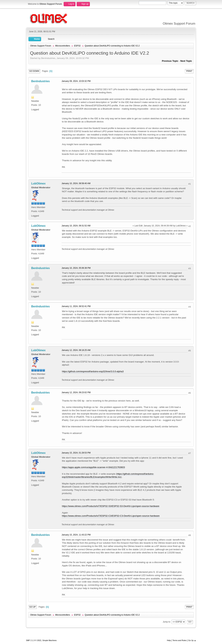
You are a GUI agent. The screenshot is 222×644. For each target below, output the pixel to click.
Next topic (186, 61)
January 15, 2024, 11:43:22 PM (76, 535)
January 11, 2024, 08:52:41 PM (76, 306)
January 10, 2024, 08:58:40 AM (76, 183)
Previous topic (170, 61)
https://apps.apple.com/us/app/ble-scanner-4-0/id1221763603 (93, 467)
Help (169, 640)
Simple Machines (49, 640)
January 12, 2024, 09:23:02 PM (76, 392)
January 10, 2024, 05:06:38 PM (76, 268)
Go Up (33, 607)
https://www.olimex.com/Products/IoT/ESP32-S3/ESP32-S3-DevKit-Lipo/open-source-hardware (111, 506)
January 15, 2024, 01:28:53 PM (76, 453)
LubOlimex (38, 183)
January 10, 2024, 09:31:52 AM (76, 226)
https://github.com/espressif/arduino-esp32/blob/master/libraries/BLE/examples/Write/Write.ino (108, 476)
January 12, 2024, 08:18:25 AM (76, 350)
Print (189, 71)
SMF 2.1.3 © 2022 (34, 640)
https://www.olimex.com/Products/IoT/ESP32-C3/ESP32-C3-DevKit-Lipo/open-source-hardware (111, 516)
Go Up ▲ (192, 640)
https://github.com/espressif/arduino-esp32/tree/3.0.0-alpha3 (93, 371)
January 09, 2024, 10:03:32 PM (76, 81)
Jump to (166, 622)
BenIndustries (40, 81)
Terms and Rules (180, 640)
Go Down (34, 71)
